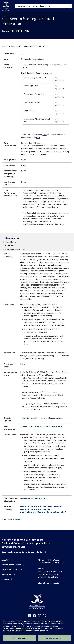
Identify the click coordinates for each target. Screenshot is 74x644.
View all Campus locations (50, 583)
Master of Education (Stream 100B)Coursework (42, 506)
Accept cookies (20, 638)
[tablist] (44, 6)
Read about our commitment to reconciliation (22, 552)
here (44, 135)
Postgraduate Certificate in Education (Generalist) (43, 512)
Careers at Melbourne (11, 565)
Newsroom (6, 574)
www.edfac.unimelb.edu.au (32, 498)
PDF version (16, 519)
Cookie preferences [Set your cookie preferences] (54, 638)
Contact (5, 579)
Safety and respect (10, 569)
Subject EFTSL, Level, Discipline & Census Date (41, 426)
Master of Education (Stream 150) (35, 509)
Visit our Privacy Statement (18, 631)
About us (5, 560)
